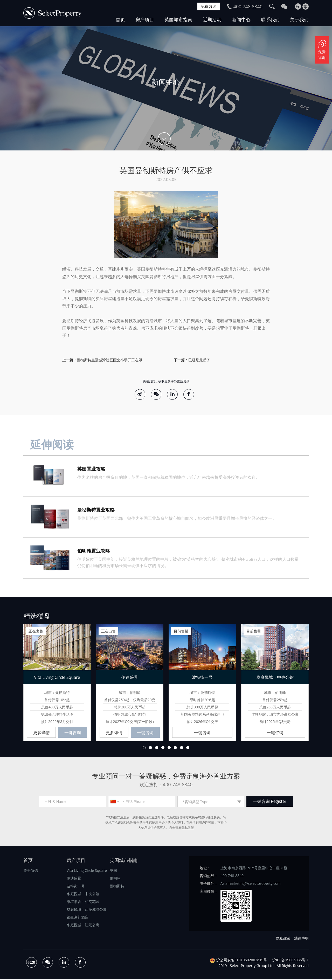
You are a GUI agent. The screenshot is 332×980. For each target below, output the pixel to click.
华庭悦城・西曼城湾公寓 (87, 911)
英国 (113, 872)
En (298, 6)
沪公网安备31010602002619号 (242, 961)
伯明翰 (115, 879)
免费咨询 (208, 6)
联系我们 (270, 19)
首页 (120, 19)
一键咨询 (73, 734)
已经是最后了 (199, 360)
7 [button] (182, 749)
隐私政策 (188, 829)
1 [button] (144, 749)
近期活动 (212, 19)
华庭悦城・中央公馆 (83, 895)
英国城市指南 (178, 19)
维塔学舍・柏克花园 (83, 903)
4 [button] (163, 749)
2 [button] (150, 749)
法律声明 (301, 939)
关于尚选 (31, 872)
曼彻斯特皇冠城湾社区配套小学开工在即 (109, 360)
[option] (166, 88)
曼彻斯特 (117, 887)
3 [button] (157, 749)
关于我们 (299, 19)
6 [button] (175, 749)
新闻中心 (241, 19)
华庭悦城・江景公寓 (83, 926)
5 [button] (169, 749)
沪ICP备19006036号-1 (290, 961)
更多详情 (41, 734)
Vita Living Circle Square (87, 872)
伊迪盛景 (74, 879)
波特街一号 (76, 887)
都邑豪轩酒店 (78, 918)
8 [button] (188, 749)
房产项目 (145, 19)
